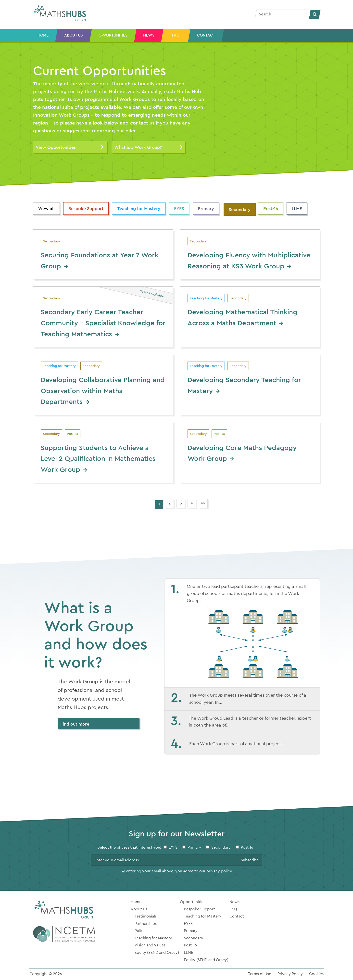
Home (43, 35)
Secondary (240, 210)
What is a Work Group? (138, 147)
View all (46, 209)
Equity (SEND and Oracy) (157, 953)
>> (203, 503)
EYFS (179, 209)
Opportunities (113, 35)
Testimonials (146, 916)
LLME (297, 209)
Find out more (75, 724)
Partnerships (146, 924)
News (149, 35)
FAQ (176, 35)
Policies (141, 931)
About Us (74, 35)
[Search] (283, 14)
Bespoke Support (86, 209)
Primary (206, 209)
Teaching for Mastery (139, 209)
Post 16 (247, 847)
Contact (206, 35)
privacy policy (219, 871)
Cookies (316, 974)
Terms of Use (260, 974)
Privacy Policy (290, 974)
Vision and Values (150, 945)
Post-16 (271, 209)
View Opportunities (56, 147)
